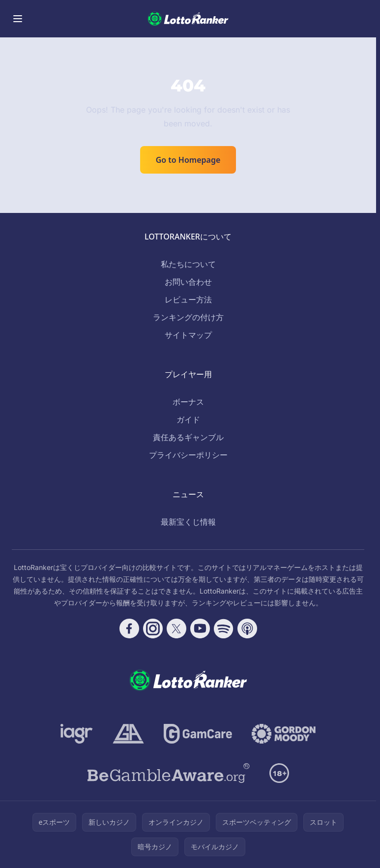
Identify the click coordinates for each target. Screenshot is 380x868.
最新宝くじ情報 (188, 522)
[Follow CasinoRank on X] (176, 629)
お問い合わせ (188, 282)
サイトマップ (188, 335)
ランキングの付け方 (188, 317)
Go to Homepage (188, 160)
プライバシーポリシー (188, 455)
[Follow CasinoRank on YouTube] (200, 629)
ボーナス (188, 402)
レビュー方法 (188, 299)
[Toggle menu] (18, 19)
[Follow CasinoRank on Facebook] (129, 629)
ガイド (188, 419)
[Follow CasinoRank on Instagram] (153, 629)
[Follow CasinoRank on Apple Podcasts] (247, 629)
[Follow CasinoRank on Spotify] (224, 629)
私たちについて (188, 264)
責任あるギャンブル (188, 437)
